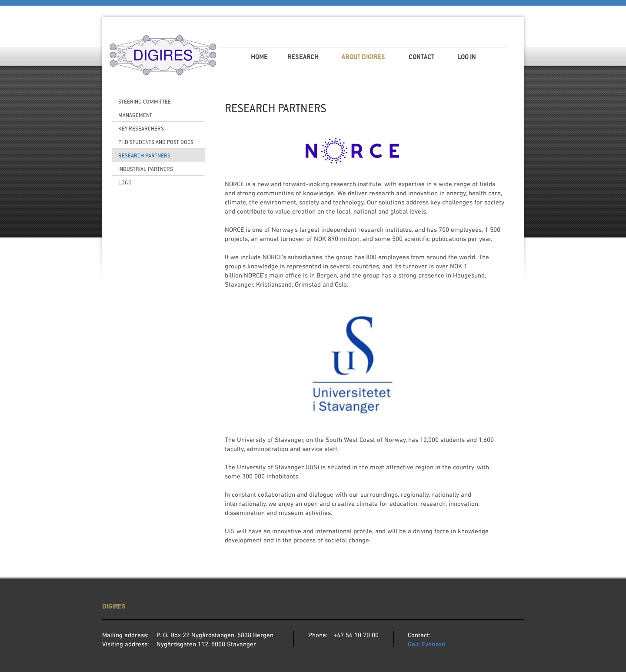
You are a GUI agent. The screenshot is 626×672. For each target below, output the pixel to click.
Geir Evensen (426, 645)
